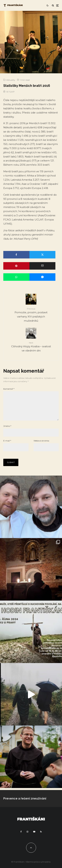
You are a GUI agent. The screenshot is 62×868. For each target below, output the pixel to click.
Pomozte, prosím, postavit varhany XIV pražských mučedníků (31, 315)
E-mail (7, 446)
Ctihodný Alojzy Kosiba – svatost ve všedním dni (31, 347)
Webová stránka (41, 446)
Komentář (9, 389)
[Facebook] (21, 837)
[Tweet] (42, 255)
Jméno (7, 431)
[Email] (42, 266)
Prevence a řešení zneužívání (25, 804)
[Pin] (16, 266)
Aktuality (11, 80)
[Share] (16, 255)
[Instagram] (27, 837)
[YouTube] (34, 837)
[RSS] (41, 837)
